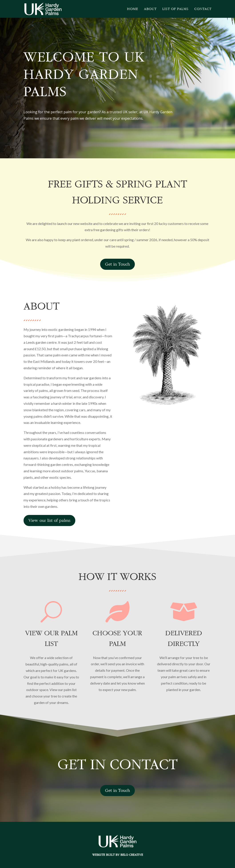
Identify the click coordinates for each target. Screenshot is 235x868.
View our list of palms (49, 520)
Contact (203, 9)
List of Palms (175, 9)
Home (133, 9)
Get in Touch (117, 264)
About (150, 9)
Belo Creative (132, 855)
